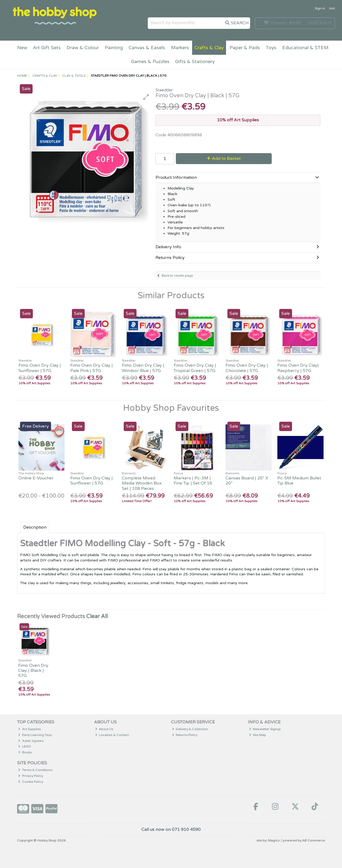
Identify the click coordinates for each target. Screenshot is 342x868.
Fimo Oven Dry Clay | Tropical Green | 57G (195, 368)
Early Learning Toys (35, 735)
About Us (104, 729)
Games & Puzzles (150, 62)
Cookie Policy (31, 782)
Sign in (320, 8)
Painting (114, 48)
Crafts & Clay (209, 48)
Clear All (97, 617)
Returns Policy (185, 735)
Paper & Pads (245, 48)
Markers (180, 48)
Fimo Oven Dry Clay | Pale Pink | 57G (92, 368)
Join (332, 8)
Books (25, 752)
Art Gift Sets (47, 48)
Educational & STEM (305, 48)
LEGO (25, 746)
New (22, 48)
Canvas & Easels (147, 48)
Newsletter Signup (265, 729)
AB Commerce (314, 840)
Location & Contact (112, 735)
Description (35, 527)
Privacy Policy (31, 776)
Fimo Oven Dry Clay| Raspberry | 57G (298, 368)
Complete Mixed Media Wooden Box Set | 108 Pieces (142, 483)
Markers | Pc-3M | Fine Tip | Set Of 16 (193, 481)
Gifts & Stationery (195, 62)
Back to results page (177, 276)
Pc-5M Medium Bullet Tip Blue (299, 481)
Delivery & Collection (190, 729)
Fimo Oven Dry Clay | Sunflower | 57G (40, 368)
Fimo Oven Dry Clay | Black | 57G (33, 671)
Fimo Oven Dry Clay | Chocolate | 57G (247, 368)
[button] (146, 97)
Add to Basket (224, 158)
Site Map (258, 735)
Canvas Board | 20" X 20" (247, 481)
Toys (271, 48)
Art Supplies (30, 729)
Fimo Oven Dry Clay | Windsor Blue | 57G (143, 368)
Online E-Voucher (36, 478)
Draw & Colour (83, 48)
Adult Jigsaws (31, 741)
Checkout (320, 23)
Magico (274, 840)
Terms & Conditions (35, 770)
